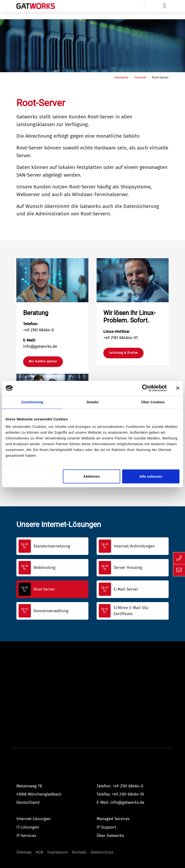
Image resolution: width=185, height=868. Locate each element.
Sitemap (24, 852)
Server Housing (128, 568)
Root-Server (44, 589)
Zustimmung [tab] (32, 402)
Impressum (58, 852)
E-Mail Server (126, 589)
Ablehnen (92, 476)
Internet (140, 77)
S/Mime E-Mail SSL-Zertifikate (131, 611)
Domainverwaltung (51, 611)
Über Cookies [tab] (153, 402)
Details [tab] (92, 402)
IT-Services (26, 836)
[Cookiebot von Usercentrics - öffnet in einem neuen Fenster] (146, 388)
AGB (39, 852)
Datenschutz (102, 852)
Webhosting (44, 568)
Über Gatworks (110, 836)
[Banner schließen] (178, 388)
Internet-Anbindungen (134, 546)
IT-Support (106, 827)
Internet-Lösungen (33, 819)
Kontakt (79, 852)
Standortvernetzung (52, 546)
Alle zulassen (151, 476)
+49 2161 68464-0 (128, 786)
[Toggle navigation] (165, 6)
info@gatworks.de (127, 802)
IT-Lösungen (28, 827)
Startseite (121, 77)
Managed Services (113, 819)
